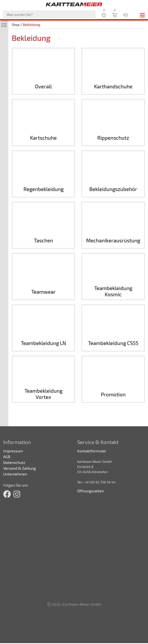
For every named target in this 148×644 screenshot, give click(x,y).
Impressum (13, 451)
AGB (7, 457)
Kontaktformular (92, 451)
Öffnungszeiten (91, 491)
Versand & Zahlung (20, 468)
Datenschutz (14, 462)
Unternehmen (15, 474)
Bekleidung (31, 24)
